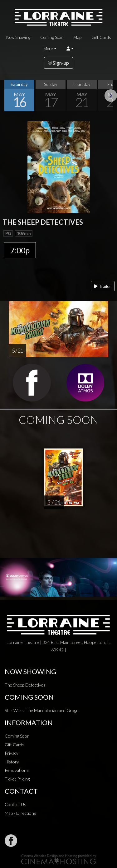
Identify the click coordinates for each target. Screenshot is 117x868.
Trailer (103, 286)
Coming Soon (52, 37)
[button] (70, 49)
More (48, 49)
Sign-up (58, 63)
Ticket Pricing (17, 779)
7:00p (20, 250)
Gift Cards (101, 37)
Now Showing (18, 37)
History (12, 762)
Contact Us (15, 804)
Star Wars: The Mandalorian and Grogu (42, 710)
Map (77, 37)
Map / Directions (20, 813)
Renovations (17, 770)
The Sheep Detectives (25, 685)
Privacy (12, 753)
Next (111, 96)
